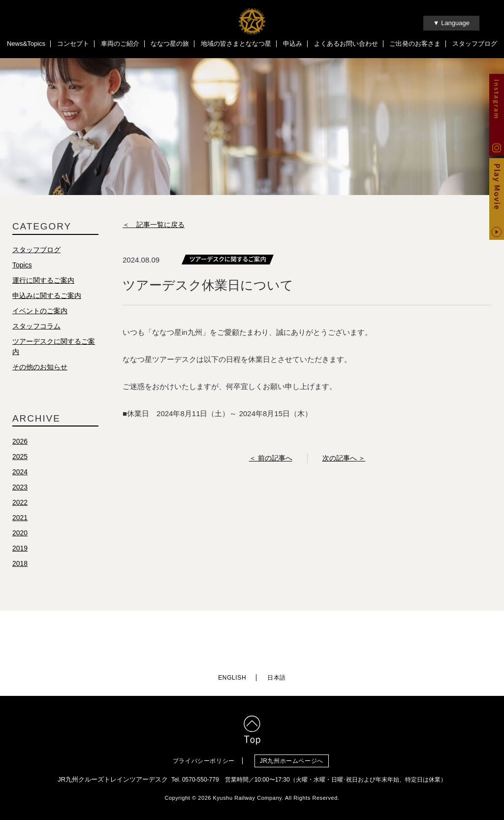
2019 (20, 549)
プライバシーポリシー (204, 759)
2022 (20, 503)
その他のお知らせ (40, 368)
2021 (20, 519)
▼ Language (451, 23)
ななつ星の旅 (170, 44)
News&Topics (26, 44)
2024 (20, 473)
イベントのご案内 (40, 312)
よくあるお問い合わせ (346, 44)
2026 (20, 442)
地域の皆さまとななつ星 (236, 44)
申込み (293, 44)
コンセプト (73, 44)
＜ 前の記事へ (271, 459)
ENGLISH (232, 676)
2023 (20, 488)
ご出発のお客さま (415, 44)
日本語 (277, 676)
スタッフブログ (475, 44)
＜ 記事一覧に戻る (154, 226)
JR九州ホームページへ (294, 759)
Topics (22, 266)
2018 (20, 564)
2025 (20, 458)
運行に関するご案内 (43, 281)
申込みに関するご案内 (47, 296)
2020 (20, 534)
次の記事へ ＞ (344, 459)
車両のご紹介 (120, 44)
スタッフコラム (36, 327)
